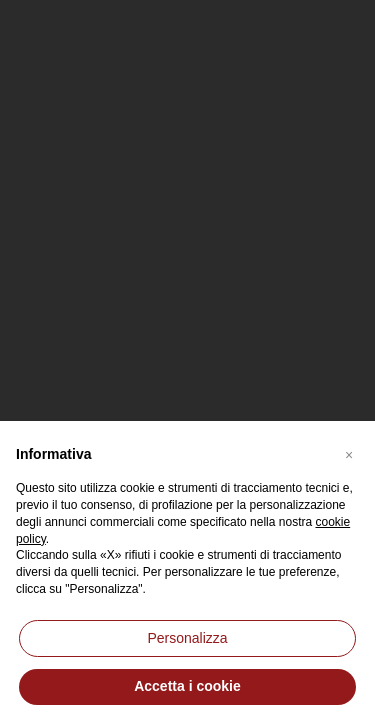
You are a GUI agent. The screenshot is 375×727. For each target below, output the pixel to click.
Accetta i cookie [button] (187, 686)
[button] (349, 453)
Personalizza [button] (187, 638)
